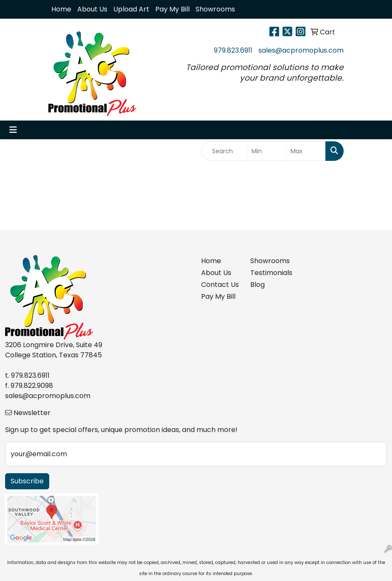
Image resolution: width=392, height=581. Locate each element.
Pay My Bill (172, 9)
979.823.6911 (233, 50)
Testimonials (270, 273)
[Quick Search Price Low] (267, 151)
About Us (92, 9)
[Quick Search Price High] (306, 151)
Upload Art (131, 9)
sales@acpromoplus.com (301, 50)
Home (61, 9)
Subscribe (27, 481)
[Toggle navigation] (13, 130)
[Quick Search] (224, 151)
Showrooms (215, 9)
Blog (258, 285)
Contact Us (220, 285)
